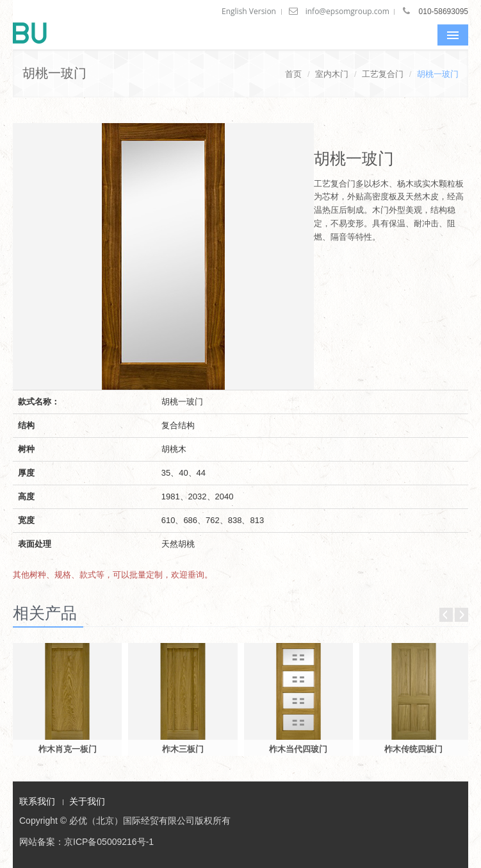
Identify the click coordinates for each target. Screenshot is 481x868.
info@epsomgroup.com (347, 11)
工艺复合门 (383, 74)
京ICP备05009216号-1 (109, 842)
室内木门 (332, 74)
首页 (293, 74)
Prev (446, 615)
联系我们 (37, 801)
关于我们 (87, 801)
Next (461, 615)
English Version (249, 11)
